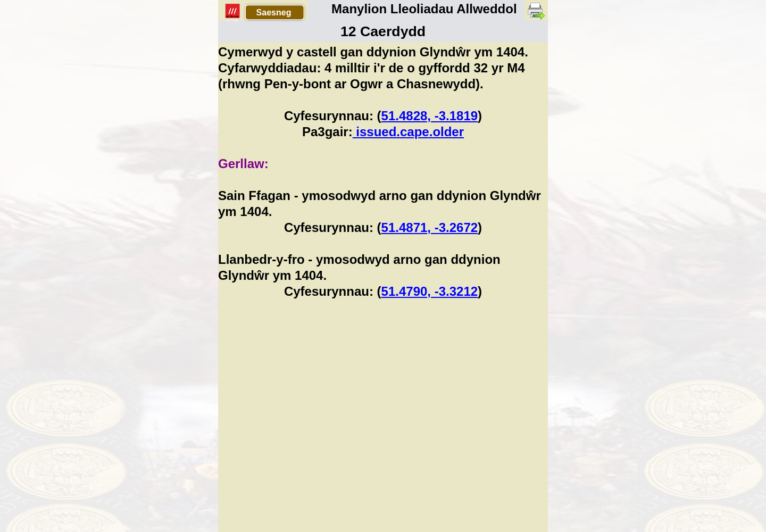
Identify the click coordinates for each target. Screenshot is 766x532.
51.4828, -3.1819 (430, 116)
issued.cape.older (408, 132)
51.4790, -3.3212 (430, 291)
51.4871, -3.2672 (430, 227)
